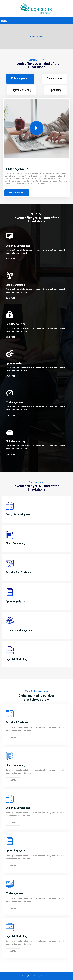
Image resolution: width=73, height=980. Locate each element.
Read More (10, 259)
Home (32, 37)
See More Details (17, 193)
